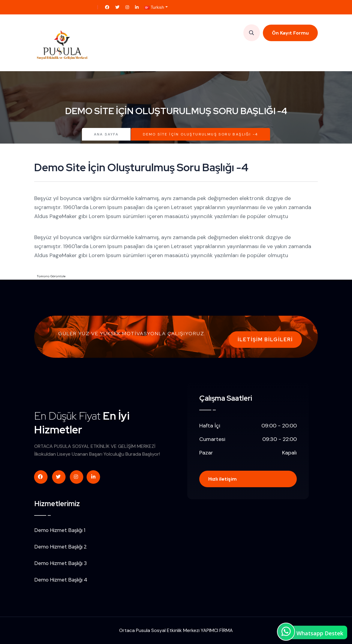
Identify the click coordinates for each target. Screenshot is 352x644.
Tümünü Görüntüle (51, 276)
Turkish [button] (154, 7)
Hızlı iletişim (223, 479)
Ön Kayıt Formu (290, 33)
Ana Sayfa (106, 134)
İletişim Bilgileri (265, 340)
